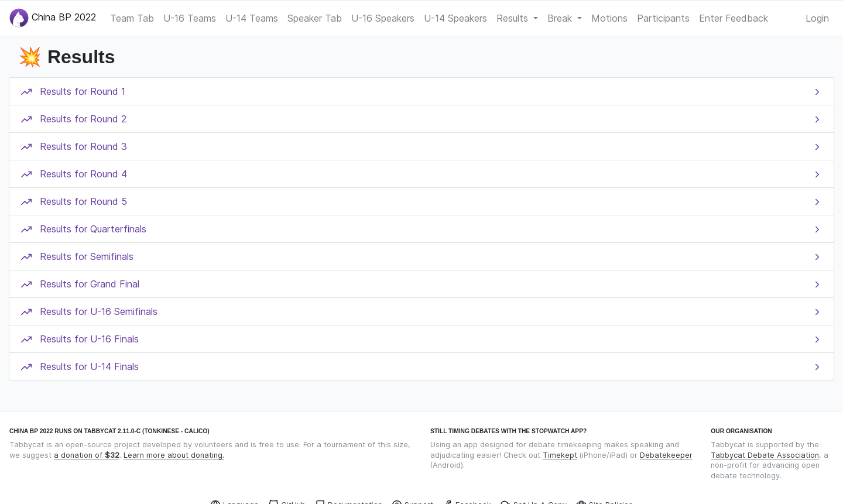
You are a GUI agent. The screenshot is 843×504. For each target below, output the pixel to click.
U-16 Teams (190, 18)
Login (817, 18)
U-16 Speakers (383, 18)
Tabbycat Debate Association (765, 455)
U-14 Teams (252, 18)
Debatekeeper (666, 455)
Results (514, 18)
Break (561, 18)
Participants (663, 18)
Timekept (560, 455)
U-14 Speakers (455, 18)
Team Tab (132, 18)
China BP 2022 (53, 18)
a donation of (87, 455)
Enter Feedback (734, 18)
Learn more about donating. (174, 455)
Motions (609, 18)
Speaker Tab (315, 18)
